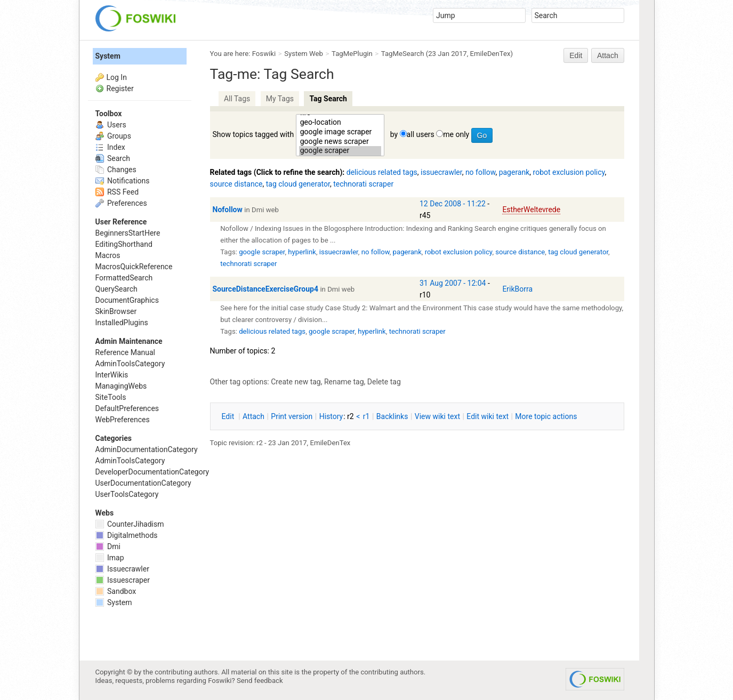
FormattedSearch (124, 278)
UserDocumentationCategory (143, 483)
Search (113, 158)
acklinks (392, 416)
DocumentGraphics (127, 300)
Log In (117, 77)
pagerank (514, 172)
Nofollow (228, 210)
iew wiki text (437, 416)
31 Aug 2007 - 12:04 (453, 283)
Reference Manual (125, 352)
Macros (108, 255)
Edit (576, 55)
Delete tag (384, 382)
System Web (304, 54)
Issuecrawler (122, 569)
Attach (608, 55)
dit (229, 416)
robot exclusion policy (569, 172)
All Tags (237, 99)
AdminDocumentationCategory (147, 449)
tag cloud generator (298, 184)
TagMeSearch (403, 54)
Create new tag (296, 382)
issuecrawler (441, 172)
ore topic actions (546, 416)
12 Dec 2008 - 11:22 (453, 204)
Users (111, 125)
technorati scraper (363, 184)
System (108, 56)
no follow (481, 172)
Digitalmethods (127, 535)
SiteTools (111, 397)
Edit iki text (488, 416)
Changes (116, 170)
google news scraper (340, 142)
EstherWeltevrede (531, 210)
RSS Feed (117, 192)
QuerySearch (116, 289)
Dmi (108, 546)
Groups (113, 136)
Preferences (121, 203)
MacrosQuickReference (134, 267)
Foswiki (264, 54)
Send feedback (260, 681)
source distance (236, 184)
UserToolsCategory (127, 494)
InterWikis (112, 375)
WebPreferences (123, 420)
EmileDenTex (490, 54)
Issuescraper (123, 580)
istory (331, 416)
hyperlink (302, 252)
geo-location (340, 123)
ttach (253, 416)
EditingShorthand (124, 244)
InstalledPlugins (122, 323)
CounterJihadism (130, 524)
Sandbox (116, 591)
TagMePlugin (352, 54)
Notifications (123, 181)
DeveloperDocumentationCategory (152, 472)
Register (120, 88)
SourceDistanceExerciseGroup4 (265, 289)
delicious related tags (382, 172)
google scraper (340, 151)
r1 (366, 416)
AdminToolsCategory (130, 364)
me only (456, 134)
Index (110, 147)
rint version (292, 416)
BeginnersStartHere (128, 233)
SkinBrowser (116, 311)
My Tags (280, 99)
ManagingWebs (121, 386)
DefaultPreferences (127, 408)
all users (421, 134)
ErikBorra (517, 289)
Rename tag (344, 382)
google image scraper (340, 132)
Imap (110, 558)
